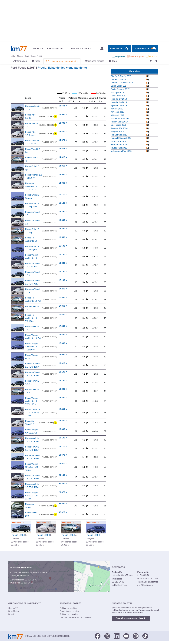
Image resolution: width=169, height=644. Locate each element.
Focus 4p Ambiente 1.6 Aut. (33, 299)
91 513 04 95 (27, 583)
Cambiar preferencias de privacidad (76, 617)
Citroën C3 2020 (118, 79)
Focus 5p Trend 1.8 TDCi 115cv (32, 457)
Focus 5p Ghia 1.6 (32, 328)
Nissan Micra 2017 (119, 122)
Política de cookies (68, 608)
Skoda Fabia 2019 (119, 144)
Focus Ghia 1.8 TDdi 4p (32, 231)
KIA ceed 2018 (118, 112)
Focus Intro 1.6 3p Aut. (30, 134)
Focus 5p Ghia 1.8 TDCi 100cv (32, 448)
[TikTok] (145, 636)
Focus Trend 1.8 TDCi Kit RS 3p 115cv (33, 413)
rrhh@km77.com (145, 585)
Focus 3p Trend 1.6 (32, 222)
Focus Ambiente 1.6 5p (33, 108)
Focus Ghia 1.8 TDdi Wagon (32, 248)
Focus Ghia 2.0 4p (32, 159)
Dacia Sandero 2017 (120, 89)
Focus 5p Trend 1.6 (32, 214)
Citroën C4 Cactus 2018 (122, 83)
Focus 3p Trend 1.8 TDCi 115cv (32, 477)
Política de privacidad (70, 614)
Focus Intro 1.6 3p (30, 116)
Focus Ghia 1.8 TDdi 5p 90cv (32, 205)
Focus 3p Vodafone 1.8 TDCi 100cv (31, 186)
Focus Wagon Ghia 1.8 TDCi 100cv (32, 467)
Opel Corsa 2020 (119, 125)
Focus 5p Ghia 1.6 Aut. (32, 382)
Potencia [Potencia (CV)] (73, 99)
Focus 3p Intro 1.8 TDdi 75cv (34, 176)
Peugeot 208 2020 (119, 128)
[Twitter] (107, 636)
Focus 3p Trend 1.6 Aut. (32, 291)
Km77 (19, 49)
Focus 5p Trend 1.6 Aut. (32, 274)
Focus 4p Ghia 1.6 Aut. (32, 391)
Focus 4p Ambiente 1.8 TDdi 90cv (31, 318)
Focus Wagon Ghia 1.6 (32, 357)
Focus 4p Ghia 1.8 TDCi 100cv (32, 440)
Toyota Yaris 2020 (119, 148)
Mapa (27, 576)
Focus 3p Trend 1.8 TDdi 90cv (32, 265)
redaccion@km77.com (122, 575)
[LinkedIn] (117, 636)
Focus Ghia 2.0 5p (32, 168)
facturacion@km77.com (148, 578)
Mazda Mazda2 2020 (120, 118)
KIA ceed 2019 (118, 115)
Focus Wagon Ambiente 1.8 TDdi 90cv (32, 347)
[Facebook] (98, 636)
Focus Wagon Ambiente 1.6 (32, 256)
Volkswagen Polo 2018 (121, 151)
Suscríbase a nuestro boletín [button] (131, 618)
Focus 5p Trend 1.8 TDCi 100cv (32, 365)
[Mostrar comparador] (145, 49)
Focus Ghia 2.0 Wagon (32, 196)
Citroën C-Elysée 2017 (121, 76)
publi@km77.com (120, 585)
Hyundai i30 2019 (119, 105)
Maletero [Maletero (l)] (103, 99)
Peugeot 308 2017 (119, 131)
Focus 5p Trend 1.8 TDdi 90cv (32, 282)
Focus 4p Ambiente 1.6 (31, 239)
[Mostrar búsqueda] (120, 49)
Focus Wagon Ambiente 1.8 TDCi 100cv (32, 401)
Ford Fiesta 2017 (119, 96)
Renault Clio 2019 (119, 135)
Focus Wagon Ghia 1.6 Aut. (32, 431)
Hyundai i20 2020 (119, 102)
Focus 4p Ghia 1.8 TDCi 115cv (32, 486)
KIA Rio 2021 (117, 109)
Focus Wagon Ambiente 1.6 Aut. (33, 337)
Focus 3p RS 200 (31, 514)
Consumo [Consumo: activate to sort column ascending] (83, 99)
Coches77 (13, 608)
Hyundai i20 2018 (119, 99)
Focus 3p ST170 (29, 506)
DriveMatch (14, 611)
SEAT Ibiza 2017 (118, 141)
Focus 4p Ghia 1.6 (32, 308)
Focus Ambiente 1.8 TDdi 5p (33, 142)
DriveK (12, 614)
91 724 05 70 (31, 580)
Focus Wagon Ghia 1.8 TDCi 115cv (32, 496)
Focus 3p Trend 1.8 (30, 423)
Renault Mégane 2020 (121, 138)
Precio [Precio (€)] (62, 99)
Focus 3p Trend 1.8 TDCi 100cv (32, 374)
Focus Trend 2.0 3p (33, 151)
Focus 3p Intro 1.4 (32, 125)
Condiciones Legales (69, 611)
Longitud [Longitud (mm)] (93, 99)
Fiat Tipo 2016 (117, 92)
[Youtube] (126, 636)
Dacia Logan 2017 (119, 86)
